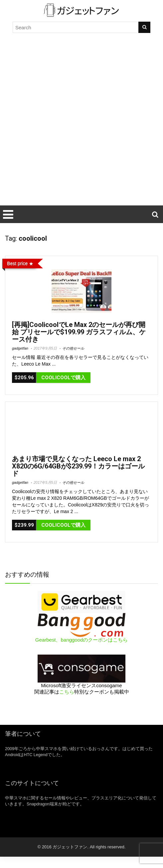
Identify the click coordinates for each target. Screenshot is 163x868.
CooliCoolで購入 (63, 525)
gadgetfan (20, 348)
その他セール (73, 348)
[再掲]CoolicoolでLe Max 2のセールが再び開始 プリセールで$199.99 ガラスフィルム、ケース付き (79, 332)
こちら (67, 692)
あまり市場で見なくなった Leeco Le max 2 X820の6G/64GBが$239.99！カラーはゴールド (78, 466)
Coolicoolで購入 (63, 378)
